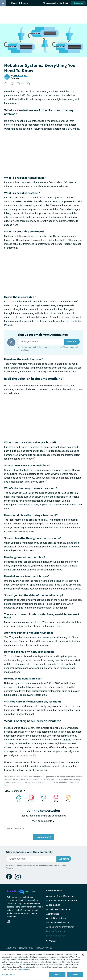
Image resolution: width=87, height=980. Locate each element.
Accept (57, 975)
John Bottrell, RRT (20, 76)
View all (51, 941)
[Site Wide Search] (23, 3)
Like (18, 798)
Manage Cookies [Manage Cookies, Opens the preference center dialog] (8, 975)
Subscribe (78, 3)
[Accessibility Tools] (50, 3)
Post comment (43, 837)
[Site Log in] (64, 3)
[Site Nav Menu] (12, 3)
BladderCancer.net (56, 931)
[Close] (83, 955)
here (6, 785)
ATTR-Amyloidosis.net (58, 922)
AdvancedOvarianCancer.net (62, 900)
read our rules (36, 816)
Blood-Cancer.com (56, 936)
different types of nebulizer (51, 221)
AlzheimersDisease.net (59, 909)
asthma (67, 740)
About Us (11, 948)
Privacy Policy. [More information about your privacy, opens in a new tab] (25, 970)
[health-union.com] (21, 891)
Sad (42, 798)
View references (15, 791)
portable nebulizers (15, 691)
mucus (41, 451)
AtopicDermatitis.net (57, 918)
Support (30, 798)
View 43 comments (43, 821)
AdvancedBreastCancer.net (61, 896)
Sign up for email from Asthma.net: (43, 335)
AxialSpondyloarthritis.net (60, 927)
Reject (75, 975)
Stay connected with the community (29, 852)
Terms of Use (23, 350)
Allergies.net (53, 905)
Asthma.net (53, 914)
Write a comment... (16, 829)
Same (67, 798)
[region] (43, 965)
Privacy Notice (68, 347)
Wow (55, 798)
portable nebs (65, 710)
